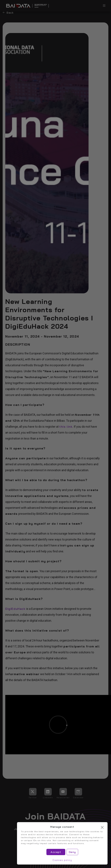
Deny (72, 852)
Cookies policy (62, 860)
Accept (56, 852)
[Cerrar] (102, 827)
